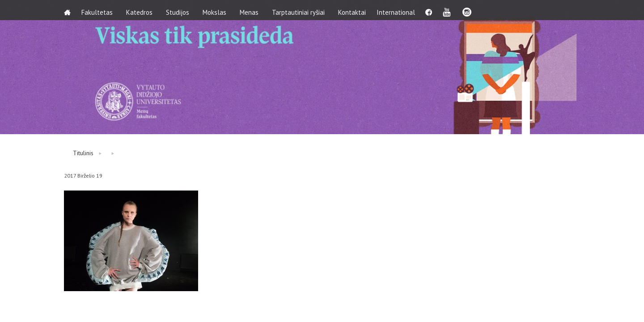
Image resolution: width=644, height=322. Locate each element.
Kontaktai (355, 10)
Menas (252, 10)
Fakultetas (100, 10)
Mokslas (217, 10)
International (401, 10)
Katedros (142, 10)
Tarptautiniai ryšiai (301, 10)
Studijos (180, 10)
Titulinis (83, 153)
